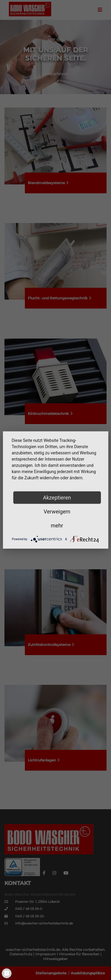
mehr (57, 525)
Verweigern (57, 512)
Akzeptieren (57, 498)
